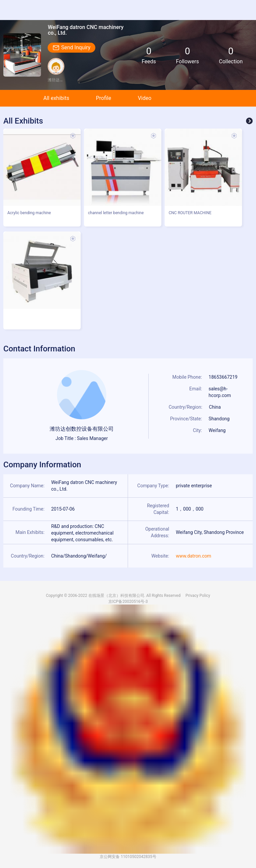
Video (144, 98)
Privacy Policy (198, 596)
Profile (104, 98)
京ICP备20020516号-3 (128, 602)
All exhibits (56, 98)
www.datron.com (193, 556)
